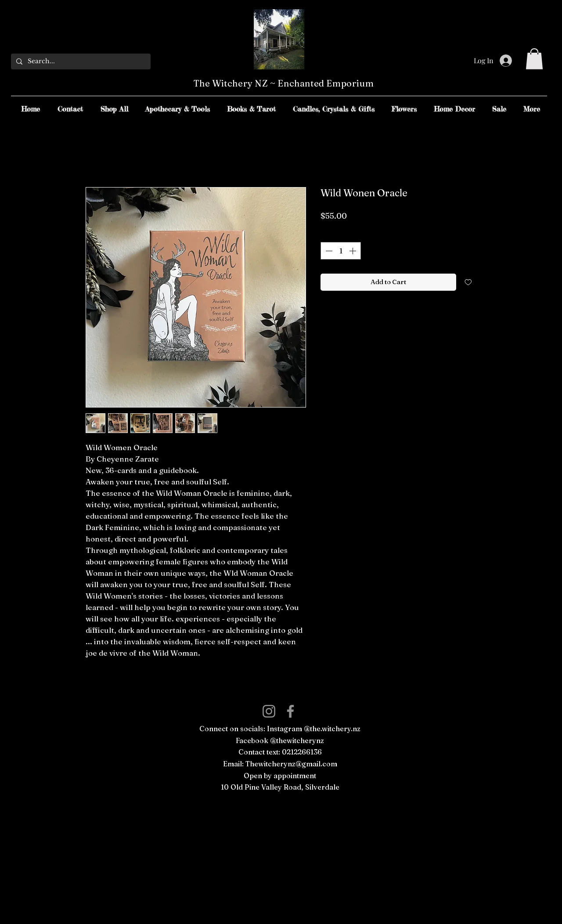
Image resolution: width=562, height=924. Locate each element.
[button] (534, 59)
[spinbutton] (341, 251)
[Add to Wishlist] (468, 282)
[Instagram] (269, 711)
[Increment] (353, 251)
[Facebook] (290, 711)
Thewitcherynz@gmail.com (291, 764)
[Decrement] (328, 251)
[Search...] (80, 61)
